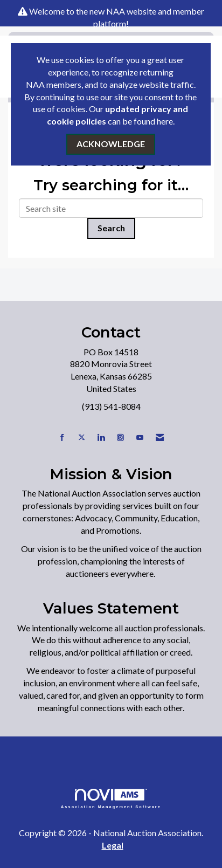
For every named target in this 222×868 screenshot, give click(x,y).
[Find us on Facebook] (62, 438)
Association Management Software (111, 799)
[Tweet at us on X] (82, 438)
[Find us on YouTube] (140, 438)
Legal (113, 845)
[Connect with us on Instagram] (120, 438)
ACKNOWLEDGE (111, 144)
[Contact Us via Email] (160, 438)
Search (111, 228)
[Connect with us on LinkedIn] (101, 438)
